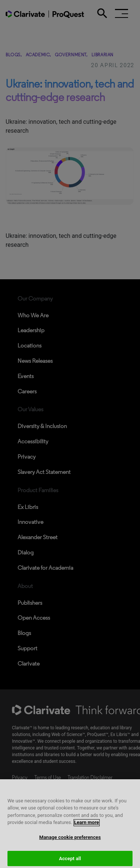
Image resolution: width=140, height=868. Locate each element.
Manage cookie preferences (70, 842)
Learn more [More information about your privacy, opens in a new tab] (87, 828)
